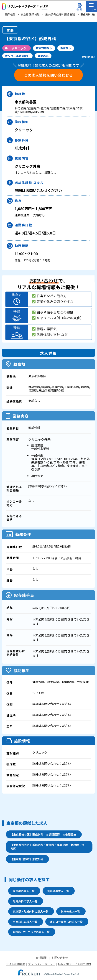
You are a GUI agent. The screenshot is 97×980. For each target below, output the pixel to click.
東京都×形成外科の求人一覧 (31, 911)
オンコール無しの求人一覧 (66, 922)
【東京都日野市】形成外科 (27, 859)
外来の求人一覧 (70, 911)
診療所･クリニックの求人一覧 (31, 932)
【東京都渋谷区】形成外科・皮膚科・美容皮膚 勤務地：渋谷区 (47, 847)
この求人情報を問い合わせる (48, 75)
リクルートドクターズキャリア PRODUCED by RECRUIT (25, 7)
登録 (80, 9)
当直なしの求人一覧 (25, 922)
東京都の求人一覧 (24, 891)
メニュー (91, 7)
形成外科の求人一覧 (25, 901)
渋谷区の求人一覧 (58, 891)
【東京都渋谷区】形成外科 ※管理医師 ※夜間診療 (43, 834)
